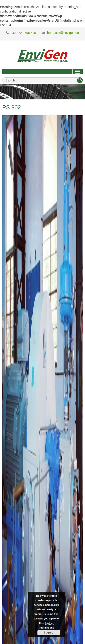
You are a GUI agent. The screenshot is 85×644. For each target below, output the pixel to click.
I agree (49, 633)
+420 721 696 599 (23, 33)
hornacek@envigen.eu (63, 33)
